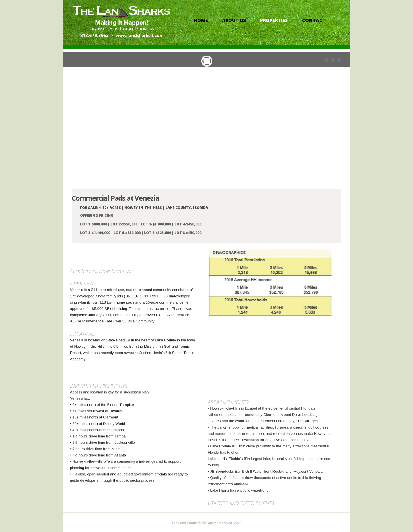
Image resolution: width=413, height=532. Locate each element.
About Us (234, 20)
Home (201, 20)
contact (314, 20)
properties (274, 20)
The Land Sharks (185, 527)
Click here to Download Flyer (102, 341)
